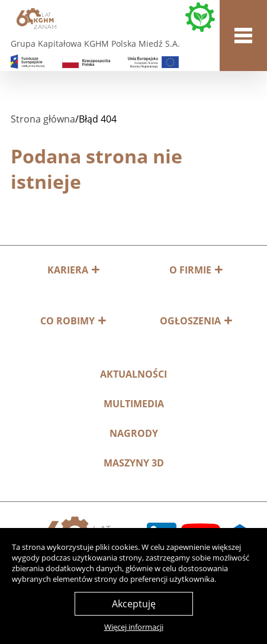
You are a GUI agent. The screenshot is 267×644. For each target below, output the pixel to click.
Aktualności (133, 374)
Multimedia (134, 404)
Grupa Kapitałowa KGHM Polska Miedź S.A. (95, 44)
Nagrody (134, 433)
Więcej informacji (134, 627)
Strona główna (43, 119)
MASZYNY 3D (134, 463)
